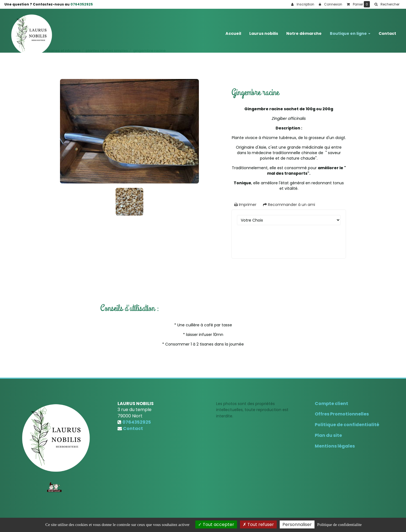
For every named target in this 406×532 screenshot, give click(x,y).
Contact (387, 31)
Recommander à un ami (289, 205)
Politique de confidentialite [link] (339, 525)
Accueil (233, 31)
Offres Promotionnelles (342, 414)
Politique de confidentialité (347, 425)
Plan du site (328, 435)
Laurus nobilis (264, 31)
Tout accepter (216, 524)
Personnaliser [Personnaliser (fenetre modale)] (297, 524)
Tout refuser (258, 524)
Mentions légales (335, 446)
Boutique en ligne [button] (350, 31)
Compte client (331, 404)
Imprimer (245, 205)
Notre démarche (304, 31)
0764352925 (82, 4)
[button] (387, 4)
